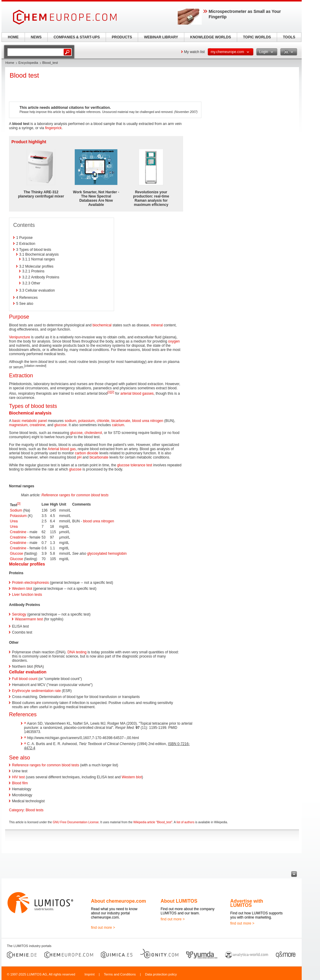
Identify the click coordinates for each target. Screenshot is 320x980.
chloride (103, 421)
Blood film (20, 783)
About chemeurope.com (118, 901)
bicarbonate (121, 421)
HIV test (18, 777)
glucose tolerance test (135, 465)
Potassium (18, 516)
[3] (19, 504)
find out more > (103, 928)
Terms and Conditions (120, 974)
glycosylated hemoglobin (107, 554)
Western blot (22, 589)
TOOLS (289, 37)
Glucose (17, 554)
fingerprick (53, 128)
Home (10, 63)
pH (79, 457)
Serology (19, 614)
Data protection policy (161, 974)
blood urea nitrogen (148, 421)
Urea (14, 521)
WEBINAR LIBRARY (161, 37)
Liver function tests (27, 595)
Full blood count (25, 679)
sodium (70, 421)
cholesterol (93, 433)
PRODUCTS (122, 37)
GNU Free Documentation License (76, 822)
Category (16, 810)
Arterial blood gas (62, 449)
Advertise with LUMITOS (247, 903)
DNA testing (77, 652)
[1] (109, 392)
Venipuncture (20, 337)
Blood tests (34, 810)
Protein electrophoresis (30, 583)
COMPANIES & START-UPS (77, 37)
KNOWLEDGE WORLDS (211, 37)
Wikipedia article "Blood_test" (153, 822)
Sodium (16, 510)
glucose (60, 425)
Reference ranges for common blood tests (75, 495)
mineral (157, 325)
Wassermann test (29, 619)
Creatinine (18, 532)
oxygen (174, 341)
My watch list (194, 52)
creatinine (38, 425)
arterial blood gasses (137, 393)
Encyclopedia (28, 63)
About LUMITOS (179, 901)
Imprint (89, 974)
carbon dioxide (86, 453)
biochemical (102, 325)
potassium (87, 421)
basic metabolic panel (30, 421)
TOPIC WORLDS (257, 37)
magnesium (18, 425)
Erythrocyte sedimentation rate (36, 691)
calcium (118, 425)
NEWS (36, 37)
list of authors (185, 822)
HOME (13, 37)
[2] (112, 392)
